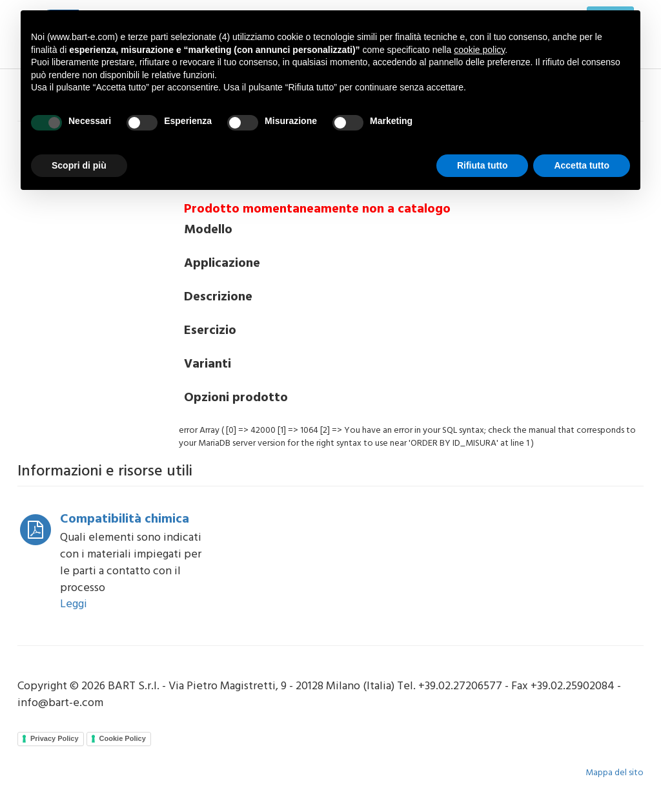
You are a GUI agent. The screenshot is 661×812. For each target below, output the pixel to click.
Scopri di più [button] (79, 165)
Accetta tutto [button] (582, 165)
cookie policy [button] (479, 50)
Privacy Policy (55, 738)
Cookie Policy (123, 738)
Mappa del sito (615, 773)
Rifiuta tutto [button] (483, 165)
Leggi (74, 604)
